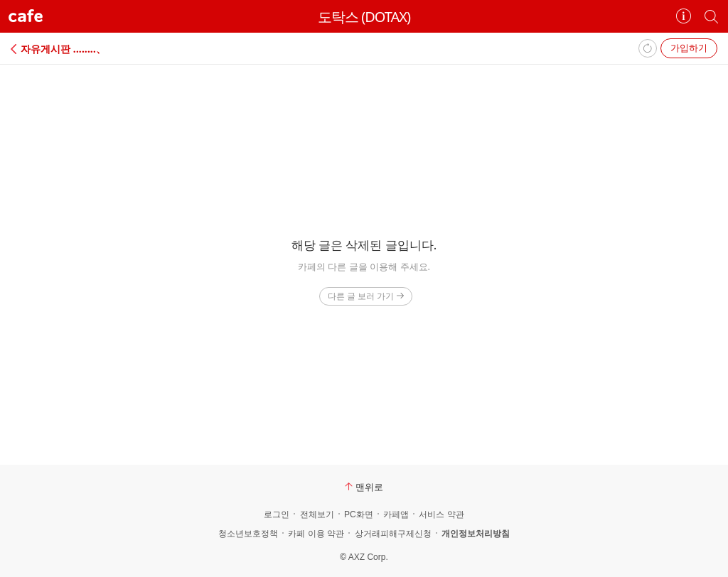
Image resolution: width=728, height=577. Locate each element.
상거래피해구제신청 (393, 534)
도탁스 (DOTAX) (364, 17)
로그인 (277, 514)
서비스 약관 (441, 514)
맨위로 (364, 487)
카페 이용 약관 (316, 534)
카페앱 (396, 514)
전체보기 (317, 514)
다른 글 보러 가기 (366, 296)
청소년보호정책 (248, 534)
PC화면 (359, 514)
